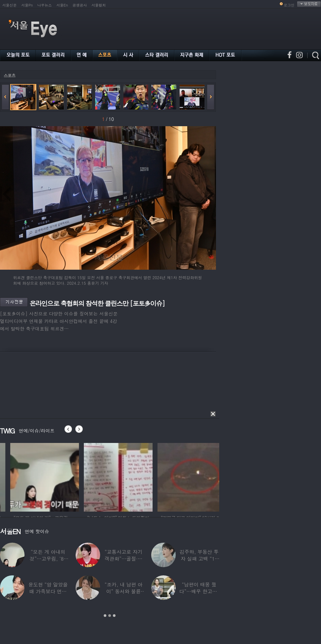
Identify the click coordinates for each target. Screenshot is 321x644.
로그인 (289, 5)
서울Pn (27, 5)
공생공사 (80, 5)
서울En (62, 5)
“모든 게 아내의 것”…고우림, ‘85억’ (48, 559)
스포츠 (9, 75)
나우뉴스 (45, 5)
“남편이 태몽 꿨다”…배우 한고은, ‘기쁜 (199, 591)
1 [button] (105, 616)
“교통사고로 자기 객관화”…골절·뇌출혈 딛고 (124, 559)
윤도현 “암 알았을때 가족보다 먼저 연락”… (48, 591)
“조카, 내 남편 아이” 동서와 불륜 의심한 (124, 591)
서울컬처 (99, 5)
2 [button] (110, 616)
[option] (86, 476)
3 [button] (114, 616)
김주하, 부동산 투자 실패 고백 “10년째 (199, 559)
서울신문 (9, 5)
